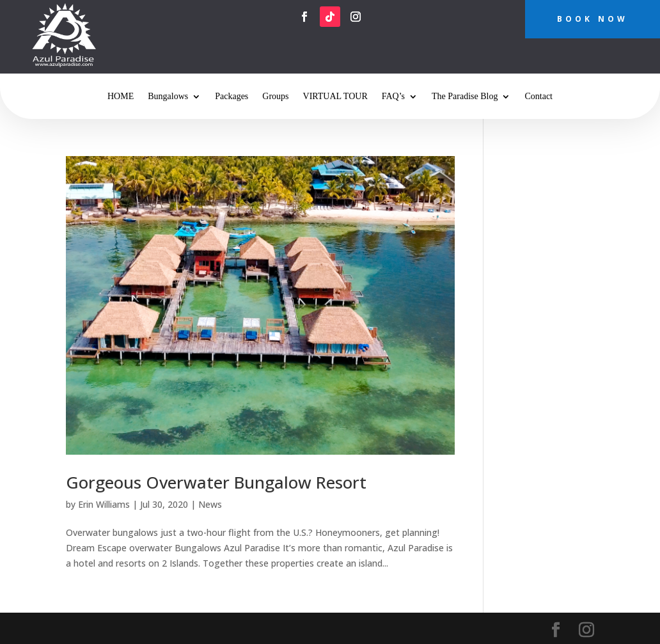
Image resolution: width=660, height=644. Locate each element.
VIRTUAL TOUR (335, 97)
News (210, 504)
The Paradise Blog (465, 97)
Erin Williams (104, 504)
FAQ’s (393, 97)
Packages (232, 97)
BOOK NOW (593, 19)
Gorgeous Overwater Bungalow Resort (216, 482)
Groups (275, 97)
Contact (538, 97)
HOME (121, 97)
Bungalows (168, 97)
